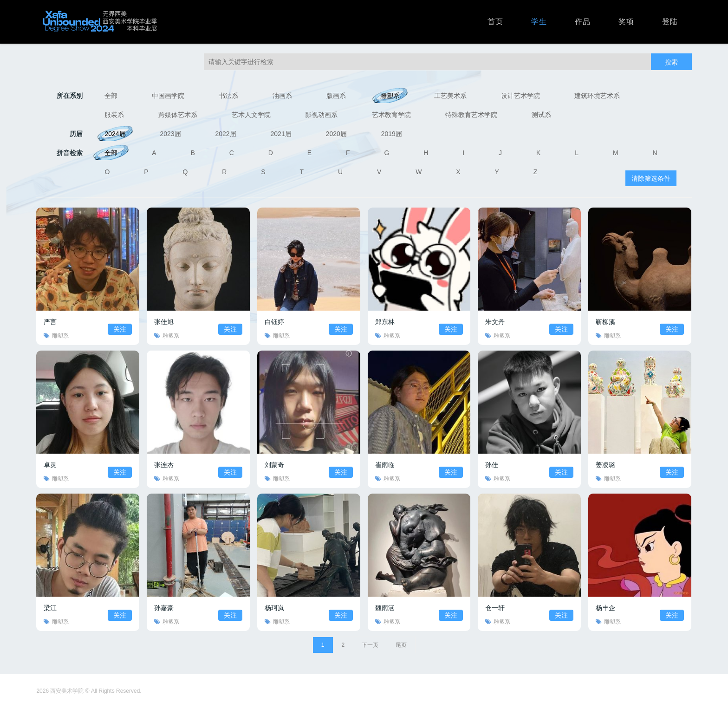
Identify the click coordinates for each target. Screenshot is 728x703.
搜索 (671, 62)
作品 (583, 22)
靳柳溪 (605, 322)
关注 (120, 329)
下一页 (370, 645)
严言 (50, 322)
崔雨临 (385, 465)
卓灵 (50, 465)
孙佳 (492, 465)
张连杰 (164, 465)
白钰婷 (274, 322)
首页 (495, 22)
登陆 (670, 22)
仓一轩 (495, 608)
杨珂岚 (274, 608)
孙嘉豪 (164, 608)
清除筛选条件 (651, 178)
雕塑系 (60, 336)
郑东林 (385, 322)
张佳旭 (164, 322)
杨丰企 (605, 608)
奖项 (626, 22)
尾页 (401, 645)
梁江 (50, 608)
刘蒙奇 (274, 465)
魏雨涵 (385, 608)
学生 (539, 22)
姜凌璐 (605, 465)
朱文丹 (495, 322)
